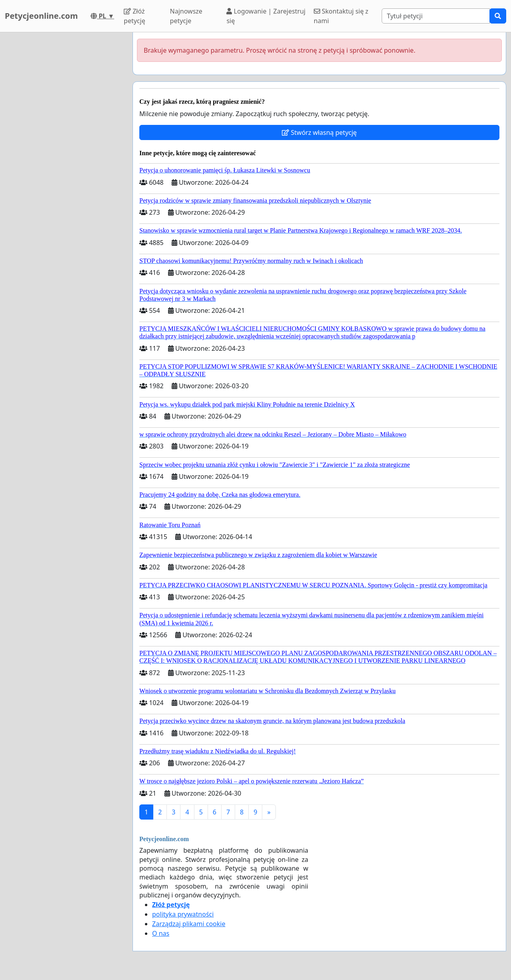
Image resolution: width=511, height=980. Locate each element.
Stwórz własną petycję (319, 132)
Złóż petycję (135, 16)
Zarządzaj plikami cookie (189, 924)
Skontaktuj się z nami (341, 16)
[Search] (436, 16)
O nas (161, 933)
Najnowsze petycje (186, 16)
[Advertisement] (64, 152)
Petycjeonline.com (41, 16)
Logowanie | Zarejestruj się (266, 16)
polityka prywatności (183, 914)
